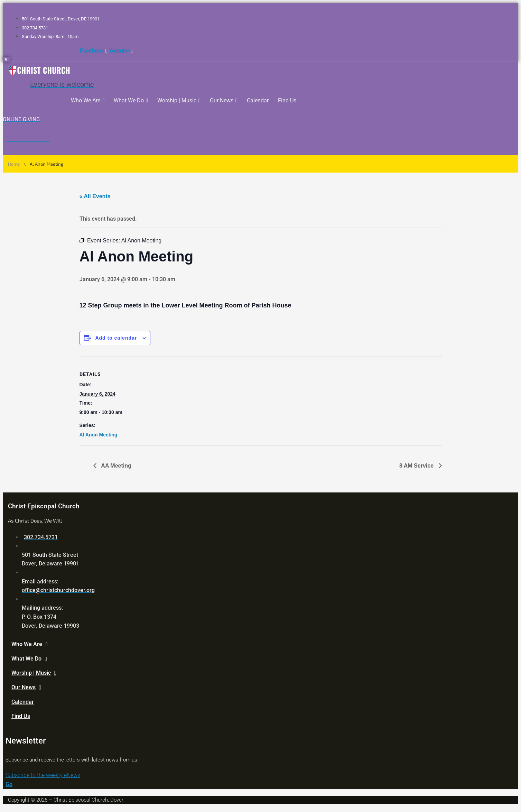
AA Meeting (116, 466)
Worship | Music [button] (179, 101)
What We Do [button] (131, 101)
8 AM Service (417, 466)
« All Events (95, 196)
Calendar (258, 100)
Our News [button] (224, 101)
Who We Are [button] (88, 101)
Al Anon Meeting (99, 435)
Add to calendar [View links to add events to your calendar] (116, 338)
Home (14, 164)
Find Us (287, 100)
